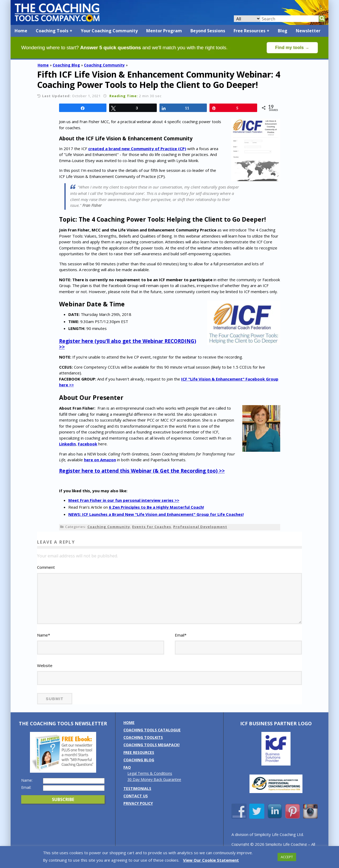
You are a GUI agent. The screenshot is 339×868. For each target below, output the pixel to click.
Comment (46, 567)
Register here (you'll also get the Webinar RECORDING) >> (128, 344)
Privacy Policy (138, 810)
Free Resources (249, 31)
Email (181, 642)
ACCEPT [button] (287, 857)
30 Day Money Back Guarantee (154, 787)
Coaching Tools (52, 31)
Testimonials (137, 795)
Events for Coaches (152, 527)
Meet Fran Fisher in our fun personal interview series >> (124, 500)
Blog (283, 31)
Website (45, 673)
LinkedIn (67, 444)
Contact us (136, 803)
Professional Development (200, 527)
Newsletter (308, 31)
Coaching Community (104, 65)
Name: (27, 787)
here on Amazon (100, 460)
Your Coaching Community (109, 31)
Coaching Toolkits (143, 744)
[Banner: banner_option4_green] (169, 57)
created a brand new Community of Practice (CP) (137, 149)
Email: (26, 794)
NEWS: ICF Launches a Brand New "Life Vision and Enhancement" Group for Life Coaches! (156, 514)
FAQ (127, 774)
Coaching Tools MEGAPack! (151, 752)
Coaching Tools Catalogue (152, 737)
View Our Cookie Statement (211, 860)
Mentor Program (164, 31)
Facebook (88, 444)
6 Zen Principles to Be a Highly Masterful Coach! (156, 507)
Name (44, 642)
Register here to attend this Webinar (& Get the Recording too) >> (142, 471)
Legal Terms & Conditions (150, 780)
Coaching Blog (66, 65)
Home (21, 31)
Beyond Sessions (208, 31)
